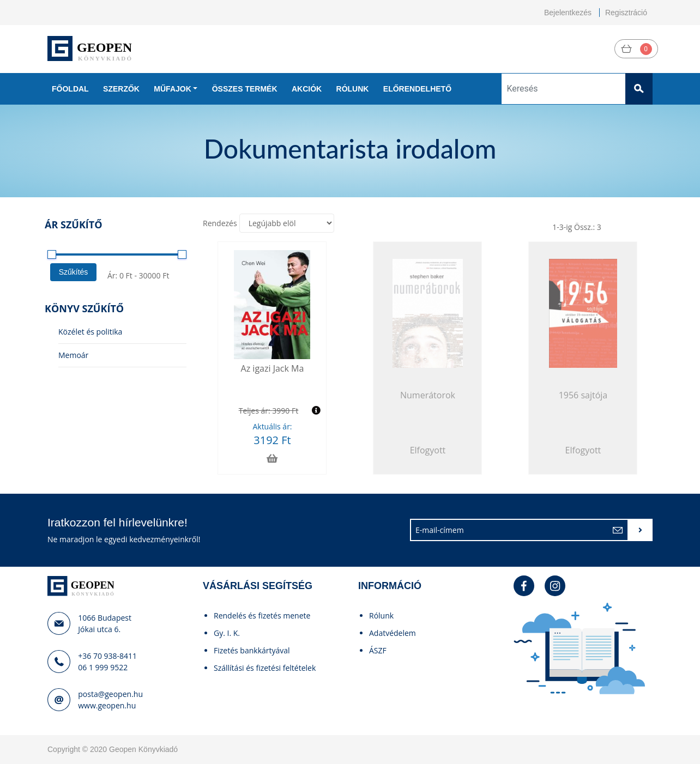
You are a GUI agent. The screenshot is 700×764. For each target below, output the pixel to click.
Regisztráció (626, 13)
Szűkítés (74, 272)
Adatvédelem (393, 633)
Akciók (307, 89)
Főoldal (70, 89)
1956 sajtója (583, 395)
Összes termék (245, 89)
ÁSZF (378, 650)
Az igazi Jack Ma (273, 368)
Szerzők (121, 89)
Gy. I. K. (227, 633)
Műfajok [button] (172, 89)
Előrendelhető (417, 89)
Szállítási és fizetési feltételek (265, 668)
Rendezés (220, 223)
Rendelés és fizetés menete (262, 616)
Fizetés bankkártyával (252, 650)
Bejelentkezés (568, 13)
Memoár (73, 355)
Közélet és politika (90, 332)
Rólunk (353, 89)
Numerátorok (428, 395)
